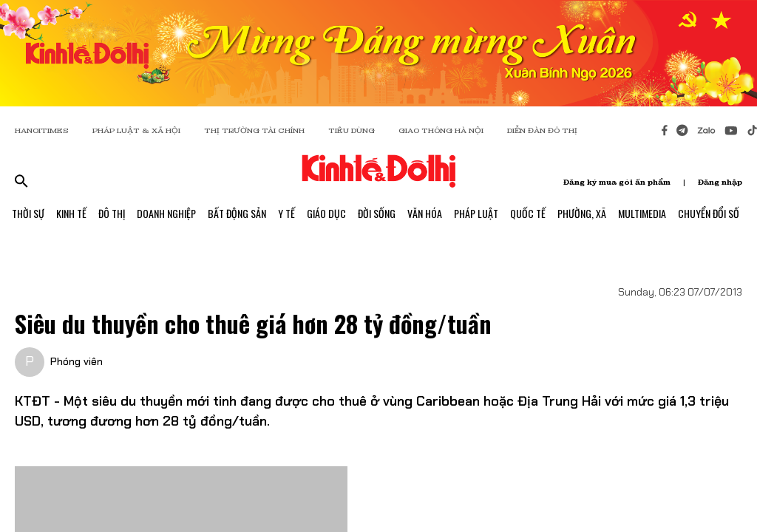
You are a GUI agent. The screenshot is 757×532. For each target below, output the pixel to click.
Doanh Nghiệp (166, 213)
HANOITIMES (42, 130)
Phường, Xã (582, 213)
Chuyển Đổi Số (709, 213)
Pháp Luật (476, 213)
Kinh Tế (71, 213)
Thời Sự (28, 213)
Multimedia (642, 213)
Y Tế (286, 213)
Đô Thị (112, 213)
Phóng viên (77, 361)
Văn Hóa (425, 213)
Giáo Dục (326, 213)
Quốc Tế (528, 213)
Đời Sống (377, 213)
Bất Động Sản (237, 213)
